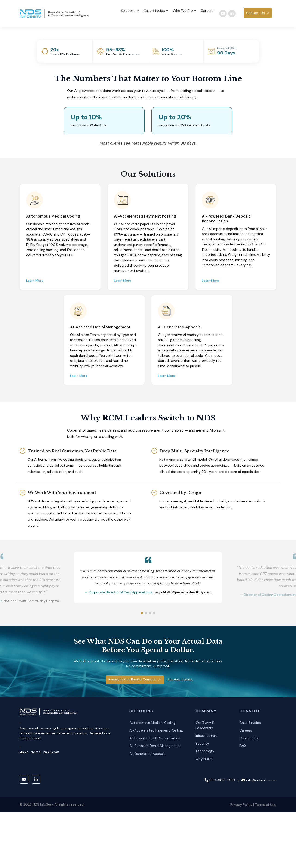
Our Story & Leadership (205, 807)
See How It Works (180, 761)
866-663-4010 (220, 862)
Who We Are (184, 10)
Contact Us (255, 12)
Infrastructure (206, 818)
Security (202, 825)
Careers (207, 10)
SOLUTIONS (141, 793)
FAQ (243, 828)
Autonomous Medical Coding (153, 804)
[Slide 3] (150, 695)
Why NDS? (204, 841)
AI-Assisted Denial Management (155, 828)
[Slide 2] (146, 695)
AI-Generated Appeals (148, 836)
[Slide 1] (142, 695)
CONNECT (250, 793)
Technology (205, 833)
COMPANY (206, 793)
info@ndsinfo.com (259, 862)
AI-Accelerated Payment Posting (156, 812)
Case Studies (156, 10)
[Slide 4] (154, 695)
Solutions (130, 10)
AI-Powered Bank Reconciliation (155, 820)
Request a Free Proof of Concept (133, 761)
